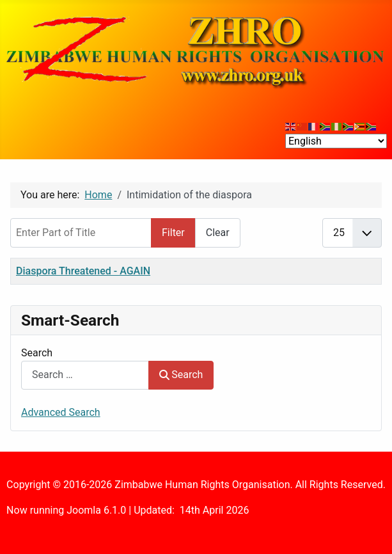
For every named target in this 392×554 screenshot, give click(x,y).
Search (37, 353)
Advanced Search (61, 412)
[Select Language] (336, 141)
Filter (173, 233)
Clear (218, 233)
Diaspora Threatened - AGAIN (83, 271)
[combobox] (85, 375)
